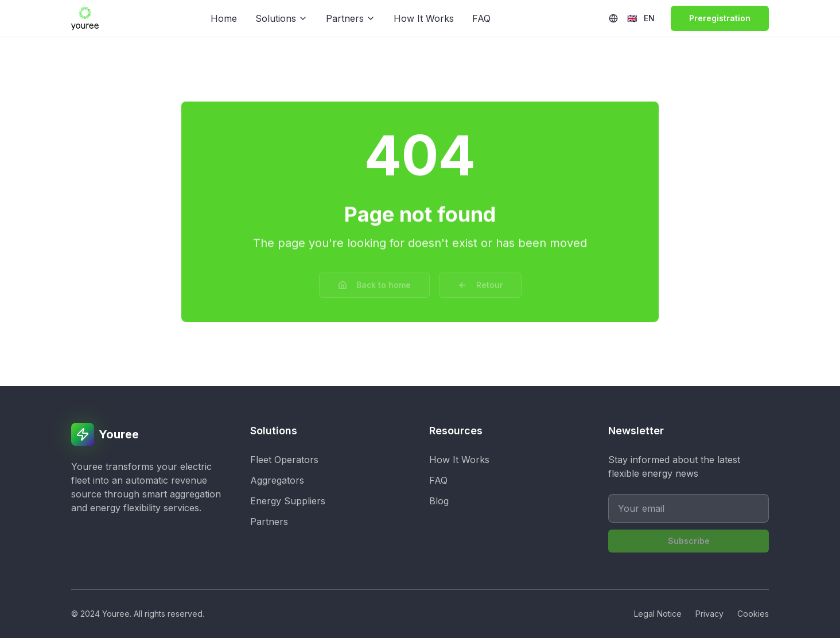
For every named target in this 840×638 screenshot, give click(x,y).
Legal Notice (658, 614)
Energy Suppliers (288, 501)
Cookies (753, 614)
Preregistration (720, 18)
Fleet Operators (284, 460)
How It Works (424, 18)
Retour (480, 281)
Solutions (281, 18)
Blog (439, 501)
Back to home (374, 281)
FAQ (481, 18)
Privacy (709, 614)
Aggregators (277, 480)
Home (224, 18)
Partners (351, 18)
